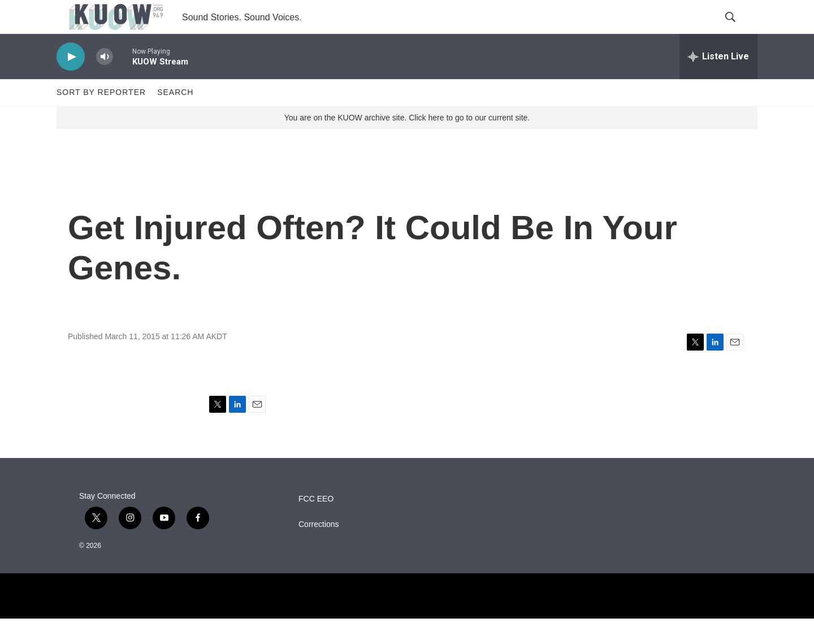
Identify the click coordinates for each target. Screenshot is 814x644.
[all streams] (718, 82)
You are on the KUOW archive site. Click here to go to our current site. (407, 143)
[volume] (105, 82)
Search (175, 118)
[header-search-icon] (739, 30)
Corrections (319, 550)
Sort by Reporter (101, 118)
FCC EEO (316, 524)
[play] (71, 82)
